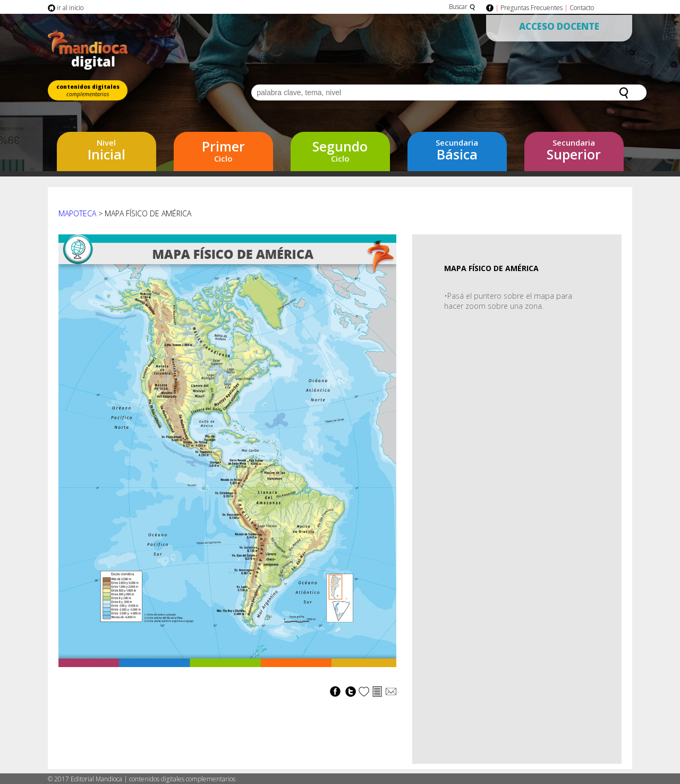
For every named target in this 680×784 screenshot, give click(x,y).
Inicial (107, 150)
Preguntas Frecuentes (532, 8)
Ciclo (223, 150)
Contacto (582, 8)
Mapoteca (77, 213)
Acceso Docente (559, 26)
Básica (457, 150)
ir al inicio (66, 8)
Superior (574, 150)
